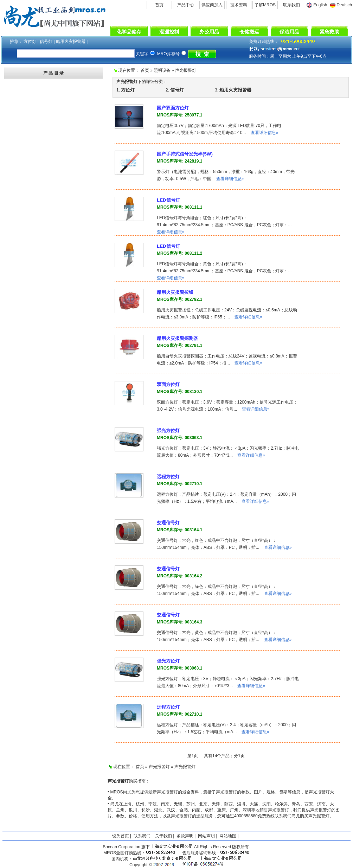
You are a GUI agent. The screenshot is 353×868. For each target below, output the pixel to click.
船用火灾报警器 (71, 42)
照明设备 (162, 70)
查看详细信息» (265, 133)
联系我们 (291, 5)
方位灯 (30, 42)
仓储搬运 (249, 32)
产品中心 (186, 5)
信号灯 (47, 42)
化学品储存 (129, 32)
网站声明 (206, 836)
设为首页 (121, 836)
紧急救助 (329, 32)
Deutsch (344, 5)
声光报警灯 (186, 70)
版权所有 (240, 847)
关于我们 (163, 836)
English (320, 5)
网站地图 (228, 836)
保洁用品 (289, 32)
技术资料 (239, 5)
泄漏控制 (169, 32)
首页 (159, 5)
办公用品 (209, 32)
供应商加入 (212, 5)
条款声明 (185, 836)
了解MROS (265, 5)
